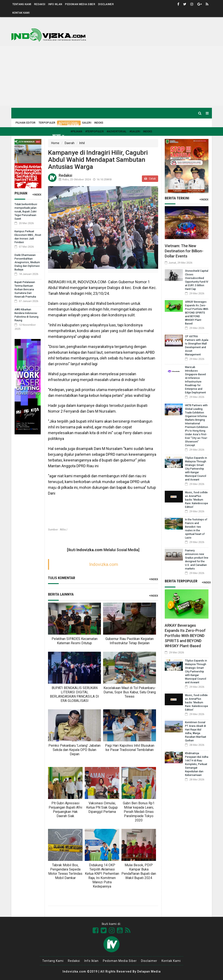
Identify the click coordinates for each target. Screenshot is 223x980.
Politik (111, 125)
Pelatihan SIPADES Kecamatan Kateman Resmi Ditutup (75, 641)
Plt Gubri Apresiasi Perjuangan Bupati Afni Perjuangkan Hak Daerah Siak (65, 810)
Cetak (150, 179)
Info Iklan (55, 4)
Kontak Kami (21, 13)
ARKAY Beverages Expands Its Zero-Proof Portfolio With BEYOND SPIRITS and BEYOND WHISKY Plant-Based (197, 313)
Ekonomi (129, 125)
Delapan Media (149, 971)
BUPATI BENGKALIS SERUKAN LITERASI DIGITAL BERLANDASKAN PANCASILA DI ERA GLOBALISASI (74, 694)
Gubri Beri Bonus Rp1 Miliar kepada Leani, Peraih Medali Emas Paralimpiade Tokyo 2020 (139, 812)
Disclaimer (106, 4)
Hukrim (73, 125)
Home (21, 125)
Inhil (82, 143)
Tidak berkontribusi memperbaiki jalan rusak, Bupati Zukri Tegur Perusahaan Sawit (26, 212)
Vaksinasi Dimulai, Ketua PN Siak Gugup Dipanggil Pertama (102, 807)
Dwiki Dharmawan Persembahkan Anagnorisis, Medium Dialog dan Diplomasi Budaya (27, 262)
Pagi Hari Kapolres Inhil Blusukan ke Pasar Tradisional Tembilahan (130, 748)
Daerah (70, 143)
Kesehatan (92, 125)
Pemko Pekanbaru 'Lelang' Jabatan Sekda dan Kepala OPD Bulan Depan (74, 750)
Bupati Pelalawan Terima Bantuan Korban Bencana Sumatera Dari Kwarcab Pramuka (25, 289)
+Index (37, 195)
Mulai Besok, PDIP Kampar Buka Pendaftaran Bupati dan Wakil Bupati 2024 (139, 871)
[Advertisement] (111, 76)
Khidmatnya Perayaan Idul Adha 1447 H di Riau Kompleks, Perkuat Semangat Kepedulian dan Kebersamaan (197, 764)
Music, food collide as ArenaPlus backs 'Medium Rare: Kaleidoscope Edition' (197, 500)
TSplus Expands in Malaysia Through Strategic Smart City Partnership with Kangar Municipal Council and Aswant (196, 469)
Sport (57, 125)
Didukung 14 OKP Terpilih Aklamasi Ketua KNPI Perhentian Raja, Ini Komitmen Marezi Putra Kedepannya (102, 876)
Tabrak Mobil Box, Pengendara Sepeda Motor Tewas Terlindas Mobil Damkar (65, 871)
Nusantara (174, 125)
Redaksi (40, 4)
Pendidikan (197, 125)
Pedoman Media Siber (80, 4)
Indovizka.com (104, 564)
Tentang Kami (22, 4)
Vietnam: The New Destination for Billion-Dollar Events (184, 251)
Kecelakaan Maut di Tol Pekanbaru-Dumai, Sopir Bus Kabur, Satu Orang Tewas (130, 692)
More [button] (57, 136)
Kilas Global (150, 125)
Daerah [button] (38, 125)
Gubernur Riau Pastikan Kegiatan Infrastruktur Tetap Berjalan (130, 641)
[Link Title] (96, 930)
